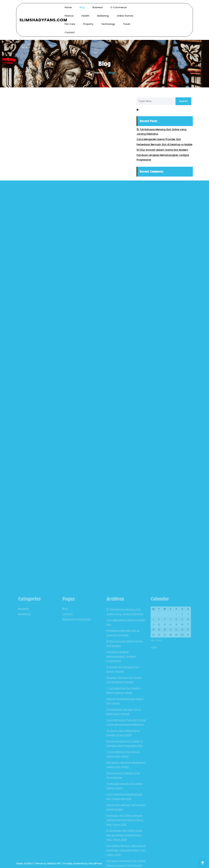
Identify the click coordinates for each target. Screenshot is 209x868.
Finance (69, 14)
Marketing (103, 14)
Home (68, 6)
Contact (70, 30)
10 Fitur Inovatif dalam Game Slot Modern (165, 150)
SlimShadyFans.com (43, 18)
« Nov (154, 807)
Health (85, 14)
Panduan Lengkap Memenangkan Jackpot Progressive (121, 817)
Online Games (125, 14)
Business (98, 6)
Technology (108, 22)
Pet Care (70, 22)
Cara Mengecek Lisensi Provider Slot (161, 139)
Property (88, 22)
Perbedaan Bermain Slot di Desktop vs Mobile (167, 144)
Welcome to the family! (77, 780)
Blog (82, 6)
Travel (126, 22)
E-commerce (119, 6)
